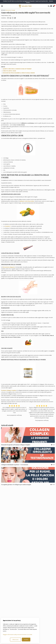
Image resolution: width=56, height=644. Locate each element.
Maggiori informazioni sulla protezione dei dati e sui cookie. (18, 634)
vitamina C (8, 226)
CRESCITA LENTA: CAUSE (9, 71)
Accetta (26, 640)
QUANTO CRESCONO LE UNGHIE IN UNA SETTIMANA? (17, 69)
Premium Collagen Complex (9, 390)
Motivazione (8, 10)
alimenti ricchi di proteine (27, 201)
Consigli (13, 10)
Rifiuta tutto (15, 640)
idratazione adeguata (9, 267)
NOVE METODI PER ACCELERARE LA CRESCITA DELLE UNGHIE (19, 73)
